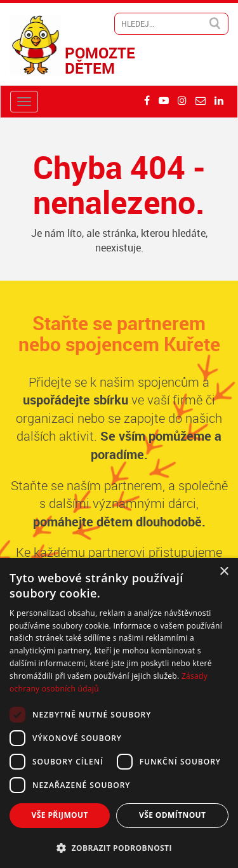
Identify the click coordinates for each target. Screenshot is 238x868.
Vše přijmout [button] (60, 815)
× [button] (224, 572)
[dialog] (119, 713)
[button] (119, 847)
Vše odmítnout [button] (172, 815)
